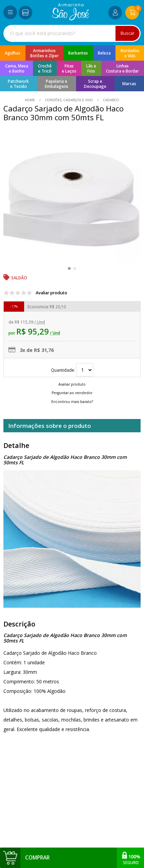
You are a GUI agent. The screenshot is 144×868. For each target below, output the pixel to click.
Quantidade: (72, 370)
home (30, 100)
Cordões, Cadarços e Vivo (69, 100)
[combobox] (72, 33)
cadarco (111, 100)
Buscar (128, 33)
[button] (69, 268)
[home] (70, 19)
